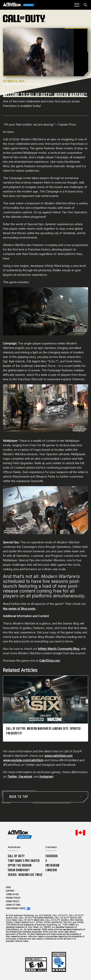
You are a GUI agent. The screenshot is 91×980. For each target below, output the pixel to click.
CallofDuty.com (50, 661)
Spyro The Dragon (20, 865)
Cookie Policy (13, 901)
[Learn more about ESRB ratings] (36, 965)
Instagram (52, 865)
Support (10, 891)
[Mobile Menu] (77, 5)
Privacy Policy (13, 898)
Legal (8, 887)
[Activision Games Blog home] (20, 835)
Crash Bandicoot (19, 870)
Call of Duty (16, 856)
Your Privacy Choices (17, 908)
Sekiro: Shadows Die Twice (25, 875)
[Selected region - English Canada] (80, 833)
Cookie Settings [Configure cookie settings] (13, 905)
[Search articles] (85, 5)
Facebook (52, 856)
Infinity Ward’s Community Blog (59, 649)
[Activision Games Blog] (19, 5)
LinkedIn (51, 870)
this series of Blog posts (19, 609)
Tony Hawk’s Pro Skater (24, 861)
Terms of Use (12, 894)
